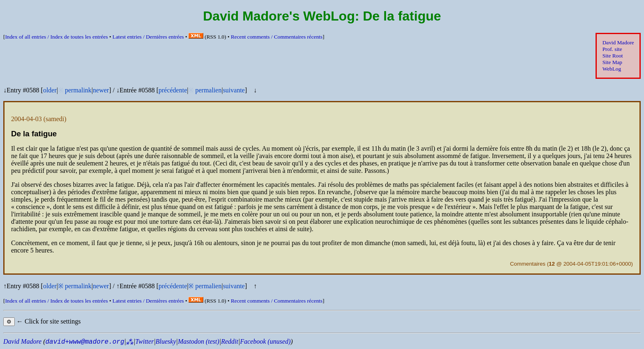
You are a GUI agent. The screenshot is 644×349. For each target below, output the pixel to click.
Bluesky (166, 341)
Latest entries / (148, 37)
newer (101, 90)
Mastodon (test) (199, 341)
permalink (78, 90)
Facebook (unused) (265, 341)
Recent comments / (277, 37)
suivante (234, 90)
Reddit (230, 341)
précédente (173, 90)
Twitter (144, 341)
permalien (208, 90)
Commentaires (528, 264)
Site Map (612, 62)
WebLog (612, 69)
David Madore (618, 42)
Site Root (613, 56)
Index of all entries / (56, 37)
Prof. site (612, 49)
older (50, 90)
